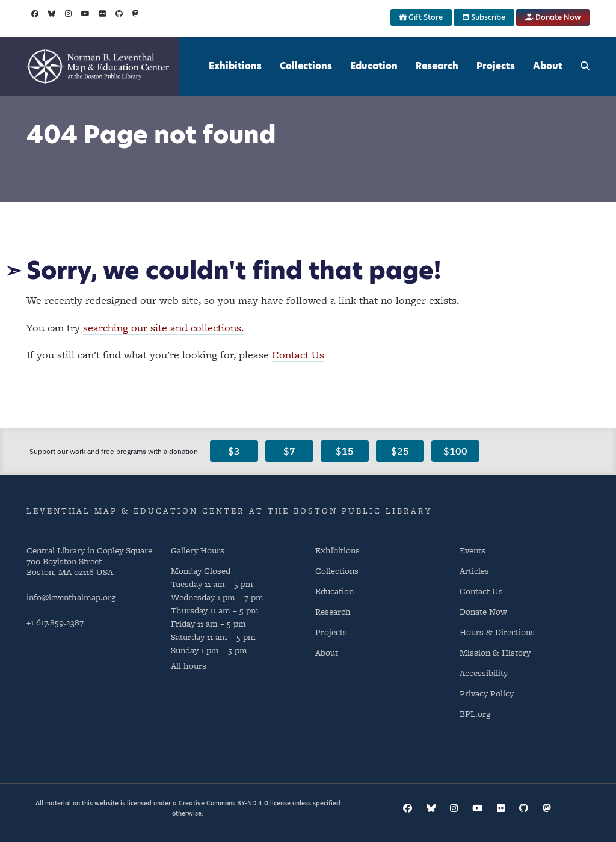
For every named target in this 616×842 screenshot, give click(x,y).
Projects (496, 66)
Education (374, 66)
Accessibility (484, 673)
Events (473, 550)
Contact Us (298, 355)
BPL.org (475, 714)
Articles (474, 570)
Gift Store (421, 17)
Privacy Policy (487, 693)
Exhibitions (235, 66)
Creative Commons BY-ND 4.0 (223, 803)
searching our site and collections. (163, 327)
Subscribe (484, 17)
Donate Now (553, 17)
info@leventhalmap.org (71, 597)
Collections (306, 66)
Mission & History (495, 652)
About (548, 66)
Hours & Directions (497, 632)
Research (437, 66)
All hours (189, 665)
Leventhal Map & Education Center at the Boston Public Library (229, 511)
